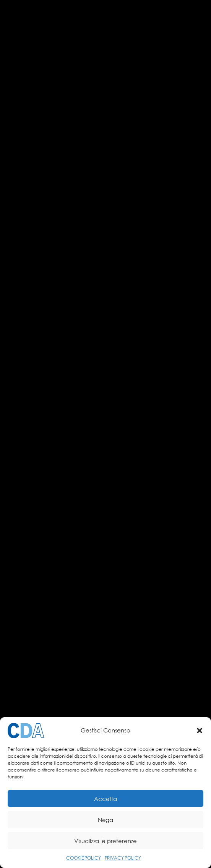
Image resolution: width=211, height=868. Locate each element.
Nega (105, 820)
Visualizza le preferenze (105, 841)
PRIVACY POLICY (123, 858)
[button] (200, 731)
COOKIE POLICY (83, 858)
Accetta (105, 799)
